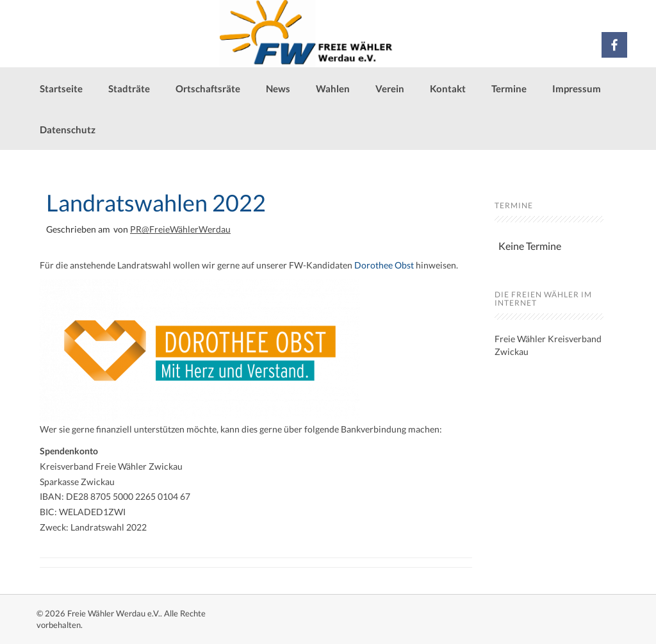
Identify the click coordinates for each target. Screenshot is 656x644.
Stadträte (129, 88)
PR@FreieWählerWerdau (180, 229)
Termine (509, 88)
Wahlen (333, 88)
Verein (390, 88)
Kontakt (448, 88)
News (278, 88)
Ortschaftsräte (208, 88)
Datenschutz (68, 129)
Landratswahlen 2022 (156, 202)
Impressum (577, 88)
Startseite (61, 88)
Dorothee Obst (384, 265)
